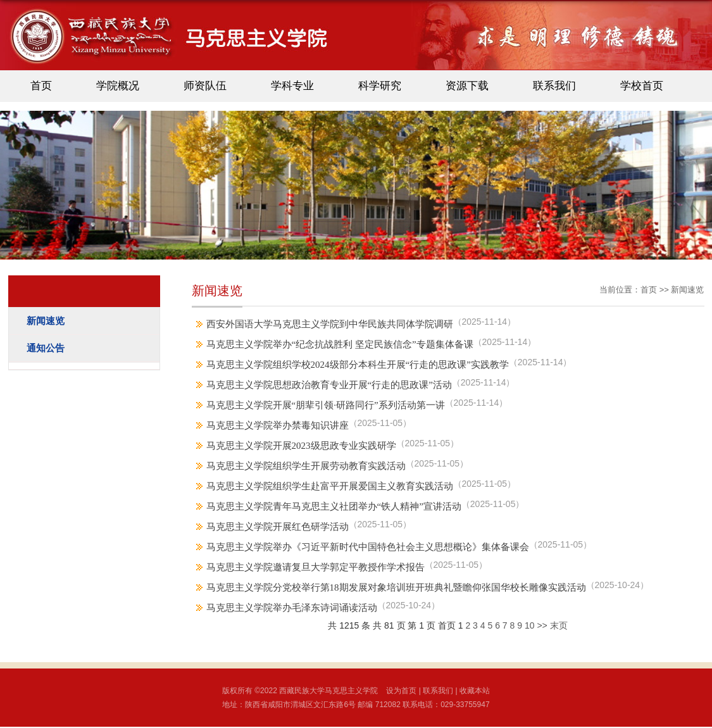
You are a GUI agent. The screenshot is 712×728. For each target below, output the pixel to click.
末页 (559, 625)
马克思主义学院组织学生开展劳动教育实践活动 (306, 466)
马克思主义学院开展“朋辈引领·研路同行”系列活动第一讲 (326, 405)
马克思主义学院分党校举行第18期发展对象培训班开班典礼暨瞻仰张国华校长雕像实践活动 (396, 587)
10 (530, 625)
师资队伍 (205, 86)
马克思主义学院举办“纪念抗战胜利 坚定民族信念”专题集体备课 (340, 344)
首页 (41, 86)
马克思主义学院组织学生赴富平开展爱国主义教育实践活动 (330, 486)
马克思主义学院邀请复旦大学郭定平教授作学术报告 (315, 567)
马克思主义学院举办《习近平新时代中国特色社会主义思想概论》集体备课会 (368, 547)
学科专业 (292, 86)
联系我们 (554, 86)
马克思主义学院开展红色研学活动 (278, 527)
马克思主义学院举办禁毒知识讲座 (278, 425)
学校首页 (642, 86)
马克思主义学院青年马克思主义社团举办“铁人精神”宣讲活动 (334, 506)
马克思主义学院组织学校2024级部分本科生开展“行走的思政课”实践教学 (358, 365)
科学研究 (380, 86)
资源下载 (467, 86)
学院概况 (118, 86)
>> (542, 625)
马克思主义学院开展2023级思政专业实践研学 (301, 446)
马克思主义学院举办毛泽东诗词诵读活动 (292, 608)
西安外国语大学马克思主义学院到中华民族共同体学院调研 (330, 324)
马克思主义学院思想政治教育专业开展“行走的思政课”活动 (329, 385)
